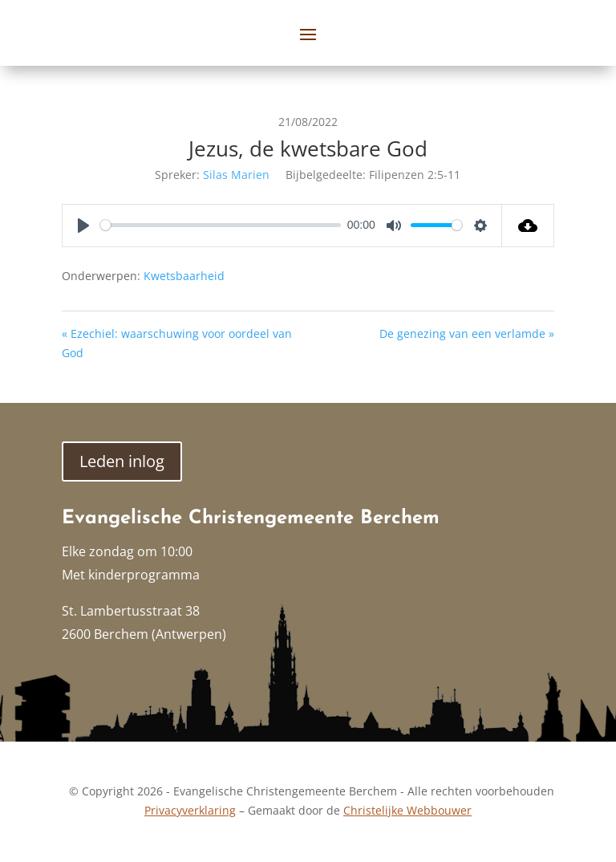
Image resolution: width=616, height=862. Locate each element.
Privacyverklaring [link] (190, 810)
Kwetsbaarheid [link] (184, 276)
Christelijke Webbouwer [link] (407, 810)
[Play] (83, 226)
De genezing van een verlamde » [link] (467, 333)
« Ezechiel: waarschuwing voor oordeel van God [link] (177, 343)
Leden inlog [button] (122, 461)
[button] (308, 34)
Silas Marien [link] (236, 175)
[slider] (221, 225)
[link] (528, 226)
